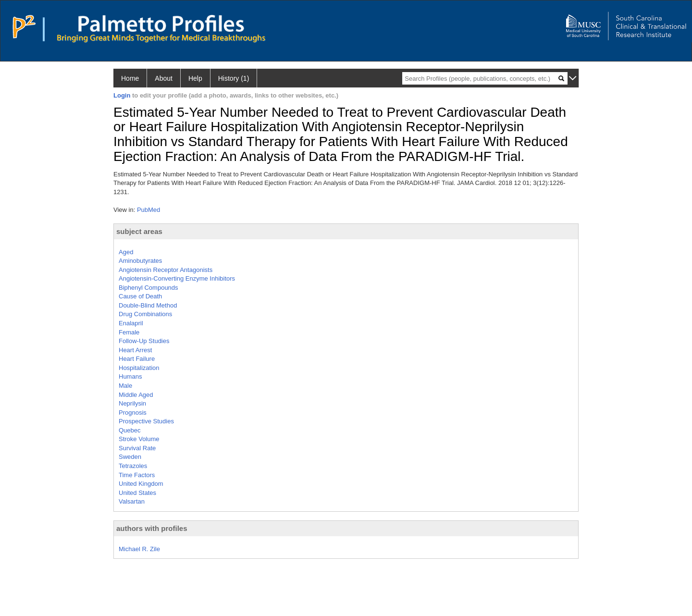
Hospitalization (139, 368)
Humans (130, 376)
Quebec (130, 430)
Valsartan (132, 501)
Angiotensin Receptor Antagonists (166, 270)
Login (122, 95)
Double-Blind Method (148, 305)
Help (195, 78)
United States (137, 493)
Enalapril (131, 323)
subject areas (139, 231)
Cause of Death (140, 296)
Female (129, 332)
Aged (126, 252)
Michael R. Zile (139, 549)
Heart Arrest (135, 350)
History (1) (234, 78)
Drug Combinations (145, 314)
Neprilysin (132, 403)
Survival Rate (137, 448)
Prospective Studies (146, 421)
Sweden (130, 457)
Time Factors (137, 475)
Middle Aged (136, 395)
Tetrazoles (133, 466)
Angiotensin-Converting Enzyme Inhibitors (177, 278)
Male (125, 386)
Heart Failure (137, 359)
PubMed (148, 210)
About (164, 78)
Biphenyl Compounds (148, 288)
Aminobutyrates (140, 261)
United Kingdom (141, 484)
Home (130, 78)
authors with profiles (152, 528)
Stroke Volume (139, 439)
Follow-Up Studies (144, 341)
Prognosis (133, 413)
